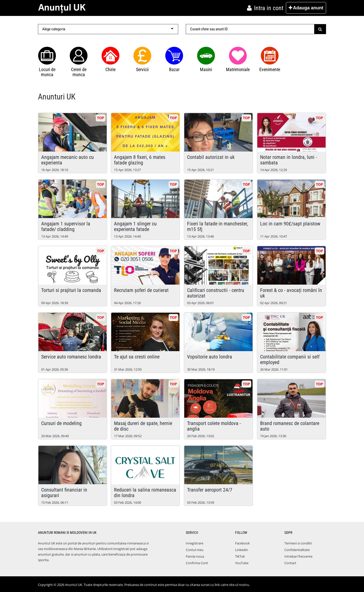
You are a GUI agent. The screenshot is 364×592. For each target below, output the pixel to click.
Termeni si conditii (298, 543)
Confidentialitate (297, 550)
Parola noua (195, 556)
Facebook (242, 543)
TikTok (240, 556)
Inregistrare (195, 543)
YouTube (242, 563)
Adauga (306, 8)
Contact (290, 563)
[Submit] (320, 29)
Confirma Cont (197, 563)
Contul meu (195, 550)
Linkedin (242, 550)
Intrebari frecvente (298, 556)
